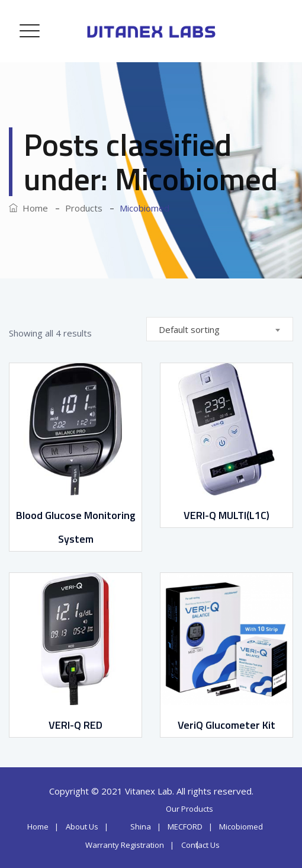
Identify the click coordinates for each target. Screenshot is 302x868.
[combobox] (220, 329)
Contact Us (200, 845)
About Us (82, 827)
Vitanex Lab (149, 791)
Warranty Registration (125, 845)
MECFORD (185, 827)
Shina (141, 827)
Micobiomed (241, 827)
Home (28, 208)
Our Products (189, 809)
